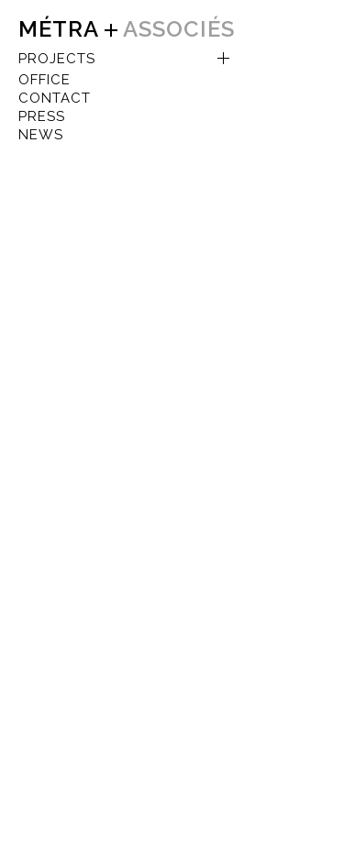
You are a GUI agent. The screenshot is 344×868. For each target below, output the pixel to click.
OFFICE (44, 80)
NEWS (41, 135)
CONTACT (55, 98)
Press (42, 116)
